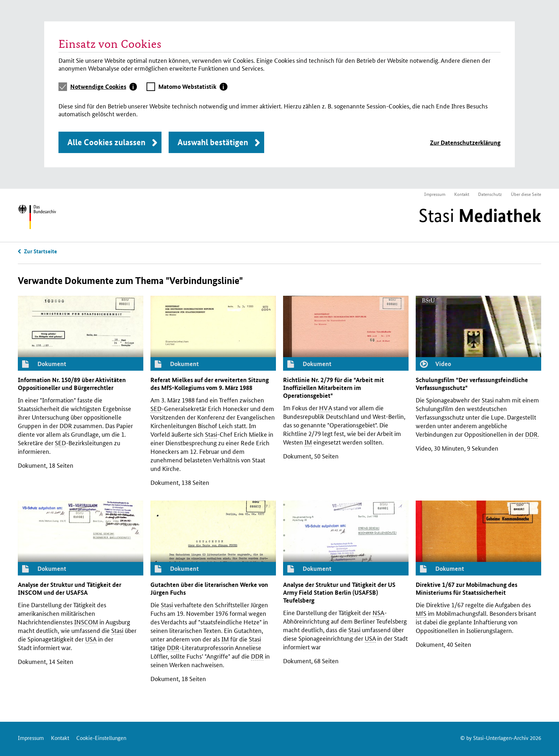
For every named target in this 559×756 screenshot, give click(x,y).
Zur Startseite (40, 251)
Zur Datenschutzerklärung (465, 143)
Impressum (435, 194)
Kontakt (462, 194)
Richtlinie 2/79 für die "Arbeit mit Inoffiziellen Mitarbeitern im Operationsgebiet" (334, 388)
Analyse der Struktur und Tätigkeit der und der (70, 588)
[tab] (104, 87)
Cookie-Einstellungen (101, 738)
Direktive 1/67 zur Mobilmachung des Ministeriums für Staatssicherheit (466, 588)
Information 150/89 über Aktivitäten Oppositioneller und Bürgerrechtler (72, 384)
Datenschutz (490, 194)
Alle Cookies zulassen (106, 142)
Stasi (480, 215)
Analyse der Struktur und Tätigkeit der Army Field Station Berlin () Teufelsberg (339, 592)
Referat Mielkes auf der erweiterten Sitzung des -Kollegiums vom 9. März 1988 (210, 384)
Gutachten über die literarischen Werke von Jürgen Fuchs (209, 588)
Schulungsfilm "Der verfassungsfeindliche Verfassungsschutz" (472, 384)
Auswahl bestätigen (213, 142)
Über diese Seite (526, 194)
